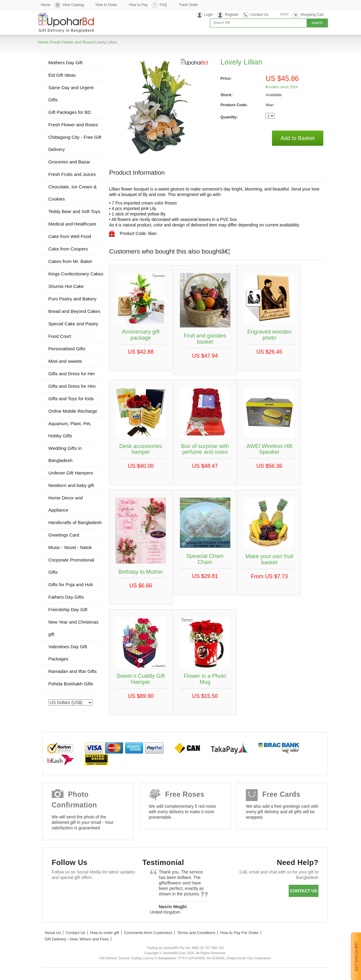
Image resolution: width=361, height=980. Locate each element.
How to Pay (138, 5)
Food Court (60, 336)
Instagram (59, 907)
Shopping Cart (312, 15)
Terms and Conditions (196, 933)
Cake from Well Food (70, 236)
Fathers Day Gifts (66, 597)
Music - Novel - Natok (70, 547)
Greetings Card (64, 535)
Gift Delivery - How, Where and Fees (77, 939)
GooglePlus (94, 892)
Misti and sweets (65, 361)
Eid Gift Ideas (62, 75)
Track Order (188, 5)
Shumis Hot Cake (66, 286)
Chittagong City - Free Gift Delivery (75, 143)
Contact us (303, 891)
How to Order (107, 5)
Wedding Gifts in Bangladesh (65, 454)
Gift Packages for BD (70, 112)
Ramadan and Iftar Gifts (72, 671)
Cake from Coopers (68, 249)
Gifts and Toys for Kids (71, 399)
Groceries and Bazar (69, 162)
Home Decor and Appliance (65, 504)
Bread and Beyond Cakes (74, 311)
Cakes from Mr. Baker (70, 261)
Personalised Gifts (67, 349)
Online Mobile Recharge (73, 411)
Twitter (77, 892)
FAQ (163, 5)
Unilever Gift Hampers (71, 473)
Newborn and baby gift (71, 485)
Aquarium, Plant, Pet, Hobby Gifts (70, 430)
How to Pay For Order (239, 933)
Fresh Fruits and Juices (72, 174)
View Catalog (73, 5)
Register (232, 15)
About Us (53, 933)
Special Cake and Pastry (73, 324)
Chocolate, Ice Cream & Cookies (72, 193)
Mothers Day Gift (65, 63)
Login (209, 15)
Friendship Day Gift (68, 609)
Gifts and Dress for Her (72, 374)
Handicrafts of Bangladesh (75, 522)
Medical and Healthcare (72, 224)
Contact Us (259, 15)
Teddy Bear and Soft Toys (74, 211)
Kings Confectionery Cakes (76, 274)
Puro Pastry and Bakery (72, 299)
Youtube (112, 892)
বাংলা (284, 15)
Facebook (59, 892)
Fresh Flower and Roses (72, 42)
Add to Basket (297, 138)
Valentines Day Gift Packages (68, 653)
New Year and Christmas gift (73, 628)
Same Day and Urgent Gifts (71, 94)
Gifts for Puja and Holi (70, 584)
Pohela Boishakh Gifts (71, 684)
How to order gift (105, 933)
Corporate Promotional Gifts (71, 566)
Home (46, 5)
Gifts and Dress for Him (72, 386)
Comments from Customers (148, 933)
